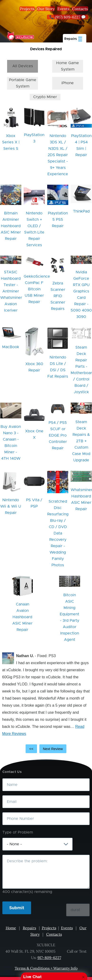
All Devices (23, 66)
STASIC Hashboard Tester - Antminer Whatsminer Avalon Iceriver (11, 291)
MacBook (11, 347)
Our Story (46, 9)
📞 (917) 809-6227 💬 (68, 17)
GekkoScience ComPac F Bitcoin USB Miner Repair (37, 289)
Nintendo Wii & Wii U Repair (11, 506)
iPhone (68, 83)
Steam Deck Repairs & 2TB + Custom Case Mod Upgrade (81, 441)
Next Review (53, 749)
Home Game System (68, 66)
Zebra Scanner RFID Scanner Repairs (58, 296)
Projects (27, 9)
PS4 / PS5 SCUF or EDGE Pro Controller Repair (58, 435)
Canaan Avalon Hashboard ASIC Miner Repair (22, 617)
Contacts (80, 9)
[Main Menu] (75, 38)
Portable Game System (23, 83)
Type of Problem (18, 832)
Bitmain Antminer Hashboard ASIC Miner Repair (11, 226)
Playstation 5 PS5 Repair (58, 220)
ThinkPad (81, 211)
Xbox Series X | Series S (11, 142)
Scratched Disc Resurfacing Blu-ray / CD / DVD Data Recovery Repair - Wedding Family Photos (58, 533)
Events (63, 9)
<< (31, 749)
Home (11, 928)
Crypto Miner (45, 97)
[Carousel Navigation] (46, 749)
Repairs (29, 928)
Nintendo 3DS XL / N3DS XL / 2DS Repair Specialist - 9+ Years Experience (58, 155)
